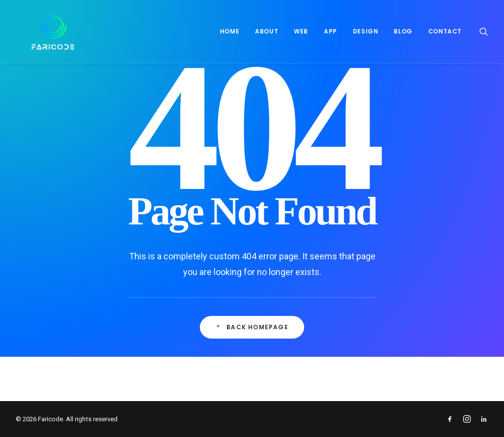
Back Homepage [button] (252, 327)
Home (230, 31)
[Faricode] (37, 31)
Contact (445, 31)
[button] (484, 31)
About (267, 31)
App (331, 31)
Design (366, 31)
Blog (403, 31)
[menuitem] (230, 31)
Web (301, 31)
